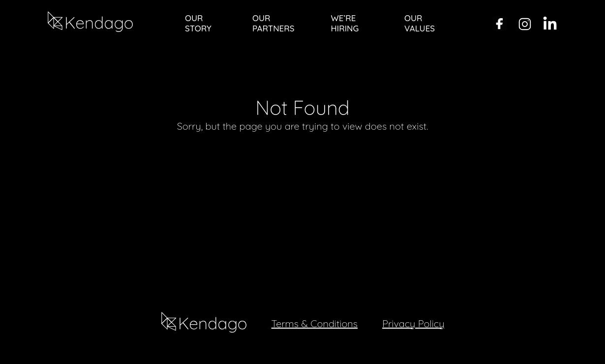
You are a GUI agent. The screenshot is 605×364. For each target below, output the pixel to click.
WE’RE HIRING (345, 23)
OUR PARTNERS (273, 23)
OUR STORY (198, 23)
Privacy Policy (413, 323)
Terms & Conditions (315, 323)
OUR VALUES (420, 23)
